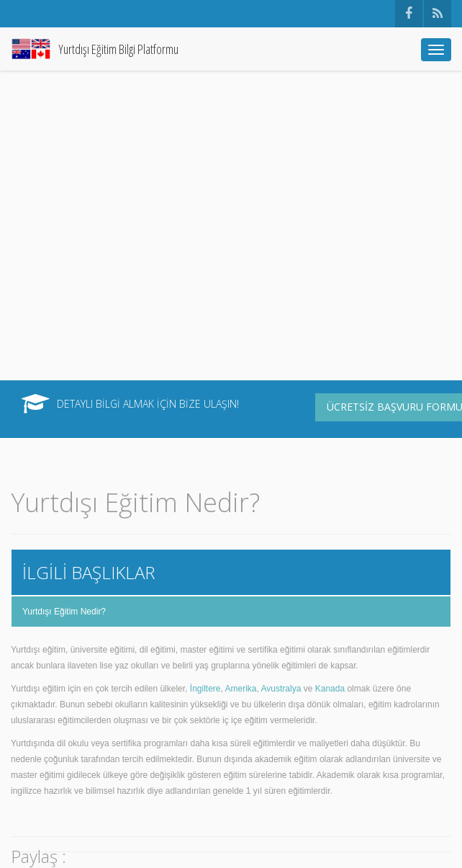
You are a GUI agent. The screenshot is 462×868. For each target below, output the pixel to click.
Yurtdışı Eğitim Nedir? (64, 612)
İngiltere (205, 689)
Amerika (241, 689)
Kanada (330, 689)
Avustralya (281, 689)
